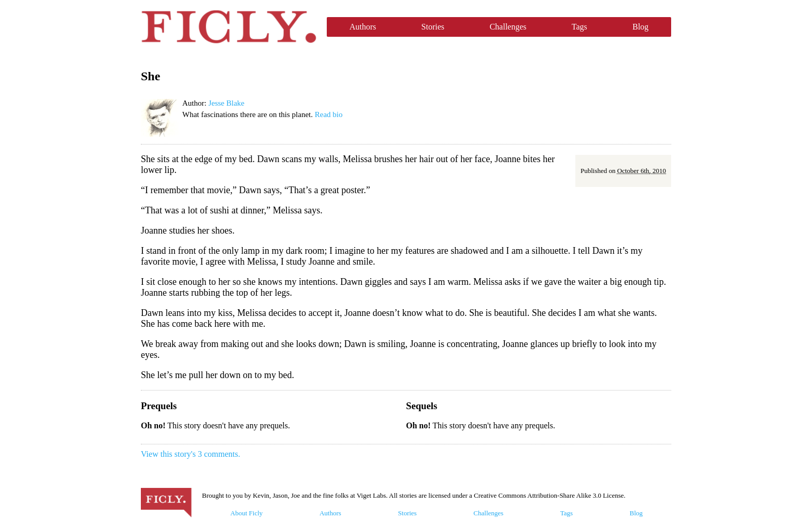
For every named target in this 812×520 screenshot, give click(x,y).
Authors (363, 27)
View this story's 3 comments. (191, 454)
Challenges (508, 27)
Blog (640, 27)
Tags (579, 27)
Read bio (329, 114)
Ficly (229, 27)
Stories (433, 27)
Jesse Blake (226, 103)
